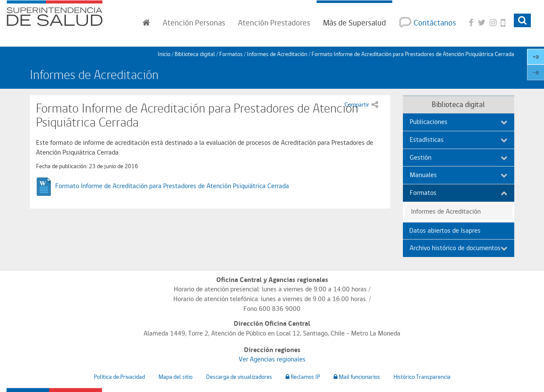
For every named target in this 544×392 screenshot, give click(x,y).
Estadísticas (459, 140)
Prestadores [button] (274, 23)
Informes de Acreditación (277, 54)
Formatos (231, 54)
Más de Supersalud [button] (354, 23)
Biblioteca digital (195, 54)
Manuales (459, 175)
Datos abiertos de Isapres (445, 230)
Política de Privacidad (119, 377)
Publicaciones (459, 122)
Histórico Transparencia (422, 377)
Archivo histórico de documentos (459, 248)
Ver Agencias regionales (272, 359)
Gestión (459, 157)
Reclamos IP (303, 377)
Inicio (164, 54)
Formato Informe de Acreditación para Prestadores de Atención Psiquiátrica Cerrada (172, 186)
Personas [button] (194, 23)
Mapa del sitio (176, 377)
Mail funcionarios (357, 377)
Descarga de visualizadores (239, 377)
